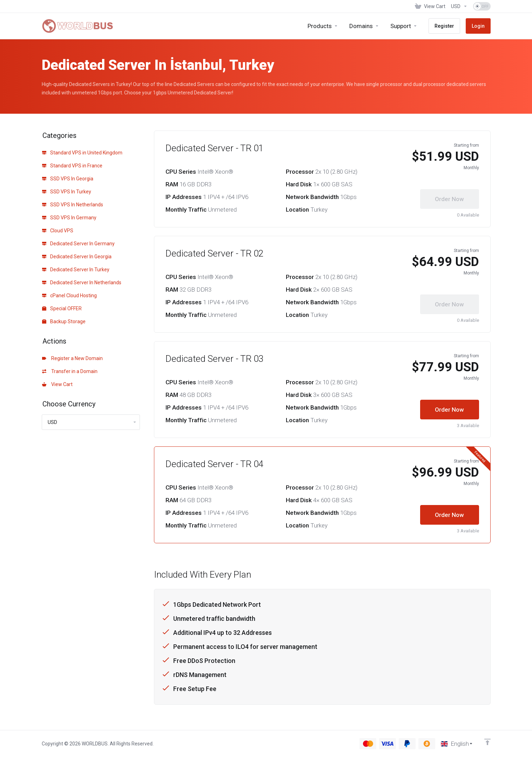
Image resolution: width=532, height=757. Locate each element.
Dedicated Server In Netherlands (82, 283)
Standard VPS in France (72, 166)
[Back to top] (487, 742)
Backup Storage (64, 321)
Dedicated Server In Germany (78, 244)
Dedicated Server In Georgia (77, 257)
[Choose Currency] (459, 6)
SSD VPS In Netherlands (73, 205)
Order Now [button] (449, 410)
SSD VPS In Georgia (68, 179)
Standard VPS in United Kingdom (82, 153)
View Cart (57, 384)
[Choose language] (457, 744)
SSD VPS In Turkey (67, 192)
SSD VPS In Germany (69, 218)
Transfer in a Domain (70, 371)
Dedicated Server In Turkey (76, 270)
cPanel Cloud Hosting (69, 296)
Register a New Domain (72, 358)
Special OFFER (62, 308)
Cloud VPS (58, 231)
